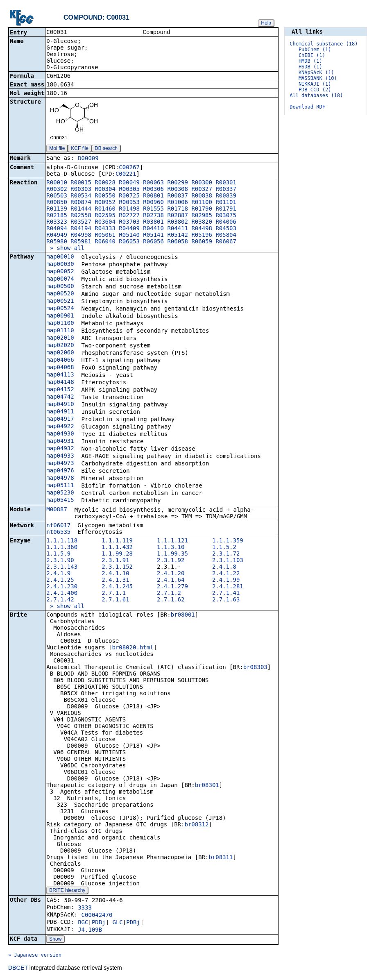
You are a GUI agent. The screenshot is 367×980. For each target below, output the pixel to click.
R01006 (178, 203)
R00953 (129, 203)
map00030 (60, 265)
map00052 (60, 272)
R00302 (57, 190)
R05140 (129, 236)
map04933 (60, 456)
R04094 (57, 229)
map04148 (60, 383)
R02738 (153, 216)
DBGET (18, 969)
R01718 (178, 209)
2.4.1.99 (226, 581)
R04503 (226, 229)
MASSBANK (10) (318, 78)
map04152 (60, 390)
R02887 (178, 216)
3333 (85, 908)
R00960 (153, 203)
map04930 (60, 434)
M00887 (57, 510)
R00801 (153, 196)
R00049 (129, 183)
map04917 (60, 420)
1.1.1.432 (117, 548)
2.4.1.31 (115, 581)
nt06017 (58, 526)
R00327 (202, 190)
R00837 (178, 196)
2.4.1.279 (172, 587)
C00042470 (97, 916)
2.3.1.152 (117, 567)
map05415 (60, 501)
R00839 (226, 196)
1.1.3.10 (171, 548)
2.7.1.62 (171, 600)
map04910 (60, 405)
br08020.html (133, 648)
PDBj (99, 923)
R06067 (226, 242)
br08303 (255, 668)
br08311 (221, 858)
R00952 (105, 203)
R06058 (178, 242)
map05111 (60, 486)
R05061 (105, 236)
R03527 (81, 222)
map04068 (60, 368)
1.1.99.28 (117, 554)
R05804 (226, 236)
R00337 (226, 190)
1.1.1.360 (62, 548)
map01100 (60, 324)
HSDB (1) (310, 67)
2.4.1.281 (228, 587)
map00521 (60, 302)
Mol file (57, 149)
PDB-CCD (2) (315, 90)
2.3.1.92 (171, 561)
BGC (83, 923)
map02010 (60, 338)
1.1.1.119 (117, 541)
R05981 (81, 242)
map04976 (60, 471)
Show (55, 940)
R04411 (178, 229)
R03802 (178, 222)
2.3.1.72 (226, 554)
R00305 (129, 190)
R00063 (153, 183)
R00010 (57, 183)
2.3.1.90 (60, 561)
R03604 (105, 222)
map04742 (60, 397)
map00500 (60, 287)
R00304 (105, 190)
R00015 (81, 183)
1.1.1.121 (172, 541)
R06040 (105, 242)
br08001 (183, 615)
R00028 (105, 183)
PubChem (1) (315, 50)
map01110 (60, 331)
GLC (117, 923)
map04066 (60, 361)
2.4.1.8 (224, 567)
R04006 (226, 222)
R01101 (226, 203)
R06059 (202, 242)
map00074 (60, 279)
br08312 (196, 825)
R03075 (226, 216)
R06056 (153, 242)
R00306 (153, 190)
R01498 (129, 209)
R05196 (202, 236)
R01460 (105, 209)
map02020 (60, 346)
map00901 (60, 316)
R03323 (57, 222)
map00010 (60, 257)
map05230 (60, 493)
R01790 (202, 209)
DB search (106, 149)
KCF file (80, 149)
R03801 (153, 222)
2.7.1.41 (226, 594)
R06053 (129, 242)
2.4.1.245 (117, 587)
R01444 (81, 209)
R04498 (202, 229)
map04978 (60, 479)
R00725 (129, 196)
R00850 (57, 203)
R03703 (129, 222)
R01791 (226, 209)
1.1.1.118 (62, 541)
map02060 (60, 353)
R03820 (202, 222)
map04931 (60, 442)
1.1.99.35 (172, 554)
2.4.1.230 (62, 587)
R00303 (81, 190)
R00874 (81, 203)
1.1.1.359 (228, 541)
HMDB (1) (310, 61)
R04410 (153, 229)
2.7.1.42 (60, 600)
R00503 (57, 196)
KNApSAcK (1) (316, 73)
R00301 (226, 183)
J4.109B (90, 930)
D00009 (88, 159)
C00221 (126, 175)
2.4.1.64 (171, 581)
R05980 (57, 242)
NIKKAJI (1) (315, 84)
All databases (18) (316, 95)
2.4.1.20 (171, 574)
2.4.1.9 (58, 574)
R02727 (129, 216)
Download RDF (307, 107)
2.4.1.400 (62, 594)
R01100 (202, 203)
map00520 (60, 294)
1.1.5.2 (224, 548)
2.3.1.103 (228, 561)
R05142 (178, 236)
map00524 (60, 309)
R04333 (105, 229)
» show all (65, 249)
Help (266, 23)
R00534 (81, 196)
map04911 (60, 412)
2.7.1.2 (169, 594)
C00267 (129, 168)
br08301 (207, 786)
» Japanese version (35, 956)
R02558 (81, 216)
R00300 (202, 183)
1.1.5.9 (58, 554)
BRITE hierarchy (67, 891)
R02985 (202, 216)
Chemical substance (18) (324, 44)
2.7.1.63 (226, 600)
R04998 (81, 236)
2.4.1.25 (60, 581)
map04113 (60, 375)
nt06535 (58, 533)
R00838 (202, 196)
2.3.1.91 (115, 561)
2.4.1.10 (115, 574)
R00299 (178, 183)
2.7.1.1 (114, 594)
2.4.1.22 (226, 574)
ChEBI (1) (312, 55)
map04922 (60, 427)
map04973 (60, 464)
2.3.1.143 (62, 567)
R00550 (105, 196)
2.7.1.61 (115, 600)
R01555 (153, 209)
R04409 (129, 229)
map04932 (60, 449)
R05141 (153, 236)
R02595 (105, 216)
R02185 (57, 216)
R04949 (57, 236)
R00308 (178, 190)
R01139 (57, 209)
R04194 (81, 229)
